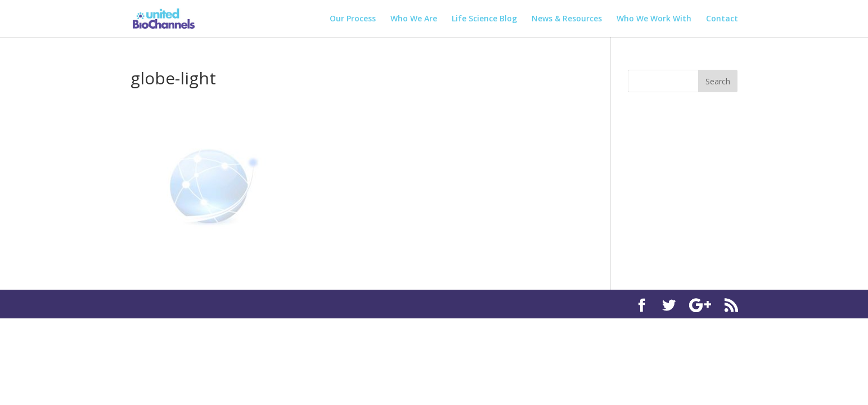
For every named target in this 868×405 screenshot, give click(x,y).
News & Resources (567, 19)
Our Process (353, 19)
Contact (722, 19)
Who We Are (414, 19)
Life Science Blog (484, 19)
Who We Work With (654, 19)
